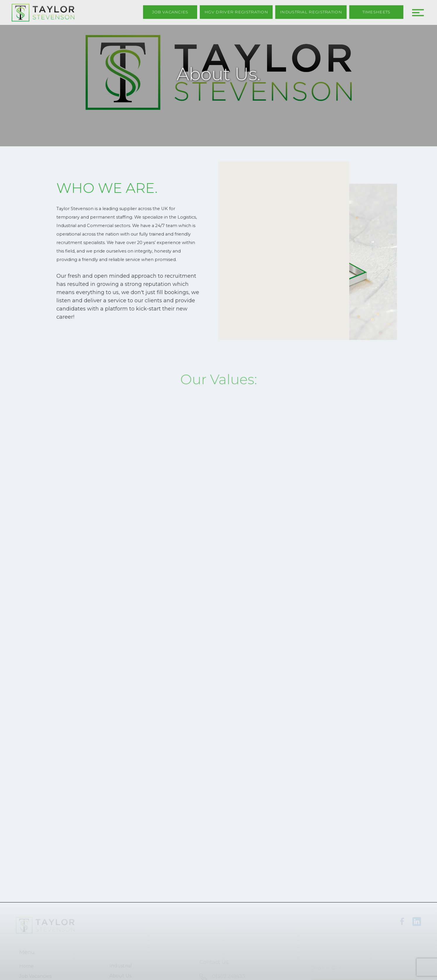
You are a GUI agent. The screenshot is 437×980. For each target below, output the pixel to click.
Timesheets (376, 11)
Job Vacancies (170, 11)
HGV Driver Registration (236, 11)
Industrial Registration (311, 11)
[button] (417, 11)
